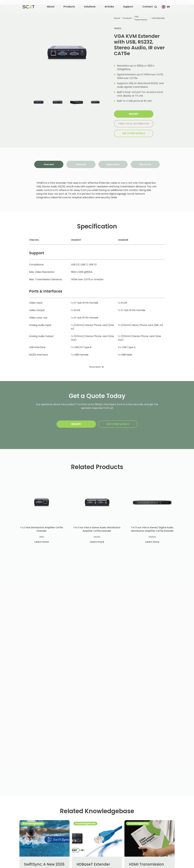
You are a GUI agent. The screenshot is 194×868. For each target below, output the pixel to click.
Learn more (42, 542)
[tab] (49, 164)
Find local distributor (134, 124)
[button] (51, 7)
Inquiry (134, 114)
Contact (148, 7)
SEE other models (134, 133)
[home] (29, 7)
